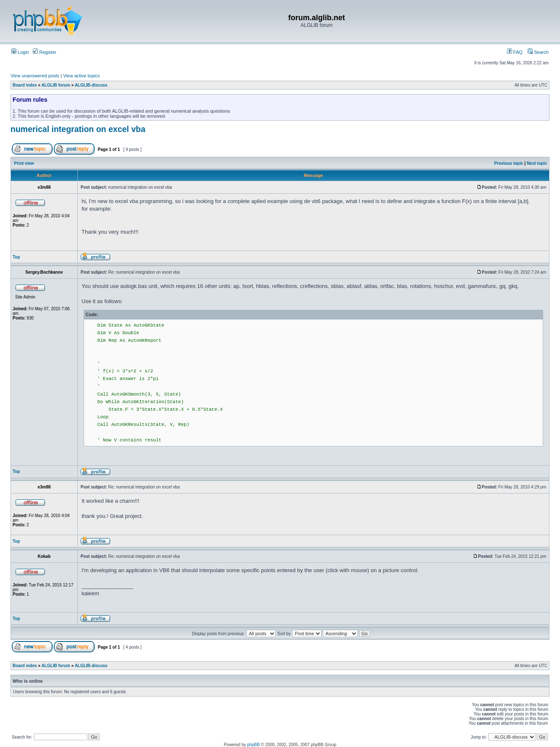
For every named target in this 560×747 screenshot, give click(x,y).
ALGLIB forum (56, 85)
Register (45, 52)
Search (538, 52)
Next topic (537, 163)
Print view (24, 163)
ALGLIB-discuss (91, 85)
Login (20, 52)
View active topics (81, 76)
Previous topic (509, 163)
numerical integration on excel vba (78, 129)
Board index (25, 85)
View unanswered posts (35, 76)
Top (16, 257)
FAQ (515, 52)
